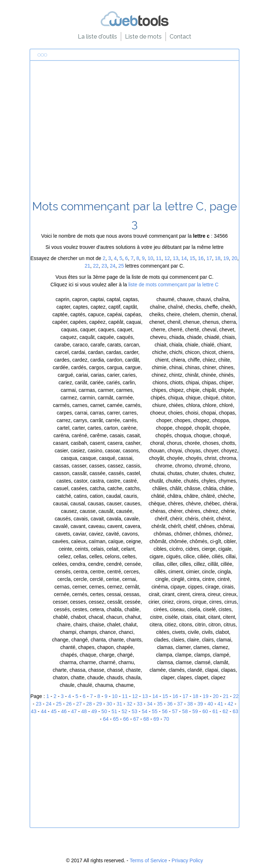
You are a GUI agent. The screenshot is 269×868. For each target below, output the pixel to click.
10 (151, 258)
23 (104, 266)
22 (96, 266)
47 (74, 711)
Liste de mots (143, 37)
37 (180, 704)
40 (210, 704)
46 (64, 711)
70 (166, 719)
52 (125, 711)
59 (195, 711)
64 (106, 719)
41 (220, 704)
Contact (180, 37)
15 (192, 258)
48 (84, 711)
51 (115, 711)
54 (145, 711)
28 (89, 704)
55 (155, 711)
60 (205, 711)
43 (33, 711)
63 (236, 711)
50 (104, 711)
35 (160, 704)
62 (225, 711)
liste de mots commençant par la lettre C (173, 285)
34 (150, 704)
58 (185, 711)
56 (165, 711)
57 (175, 711)
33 (140, 704)
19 (226, 258)
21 (88, 266)
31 (120, 704)
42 (230, 704)
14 (184, 258)
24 (113, 266)
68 (146, 719)
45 (54, 711)
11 (159, 258)
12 (167, 258)
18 (218, 258)
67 (136, 719)
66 (126, 719)
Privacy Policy (187, 860)
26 (69, 704)
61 (215, 711)
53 (135, 711)
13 (176, 258)
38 (190, 704)
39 (200, 704)
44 (44, 711)
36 (170, 704)
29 (99, 704)
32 (130, 704)
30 (109, 704)
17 (209, 258)
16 (201, 258)
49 (94, 711)
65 (116, 719)
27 (79, 704)
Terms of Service (148, 860)
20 (234, 258)
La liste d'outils (97, 37)
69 (156, 719)
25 (121, 266)
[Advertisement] (134, 133)
